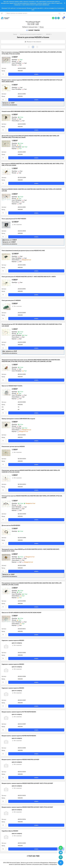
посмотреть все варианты (10, 105)
